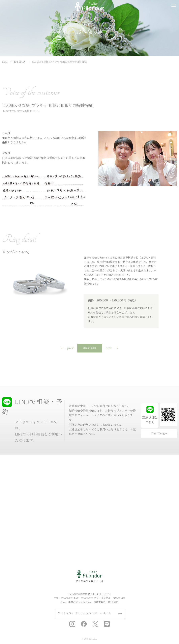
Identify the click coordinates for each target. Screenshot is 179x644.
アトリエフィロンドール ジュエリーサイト (84, 613)
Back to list (90, 348)
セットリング (11, 484)
